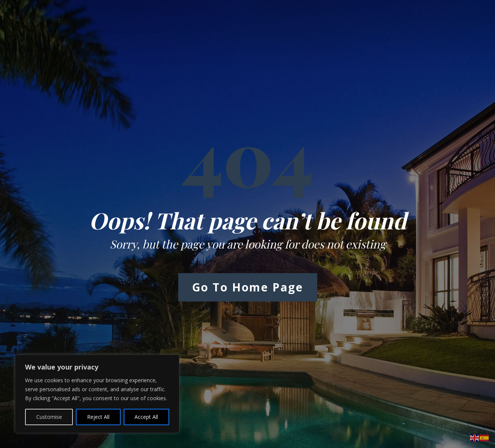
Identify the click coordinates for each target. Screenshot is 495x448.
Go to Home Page (248, 287)
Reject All (98, 417)
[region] (97, 394)
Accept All (146, 417)
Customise (49, 417)
